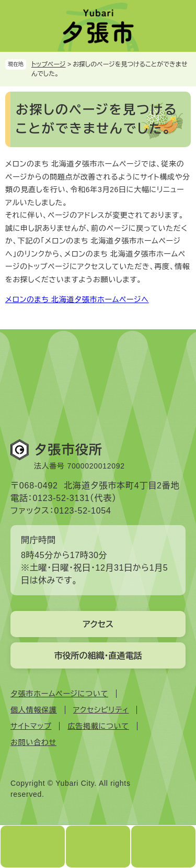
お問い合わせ (33, 742)
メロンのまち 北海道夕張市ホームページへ (77, 299)
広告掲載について (98, 726)
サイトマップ (31, 726)
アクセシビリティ (101, 710)
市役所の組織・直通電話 (98, 656)
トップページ (49, 64)
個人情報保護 (34, 710)
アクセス (98, 624)
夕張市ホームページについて (59, 694)
